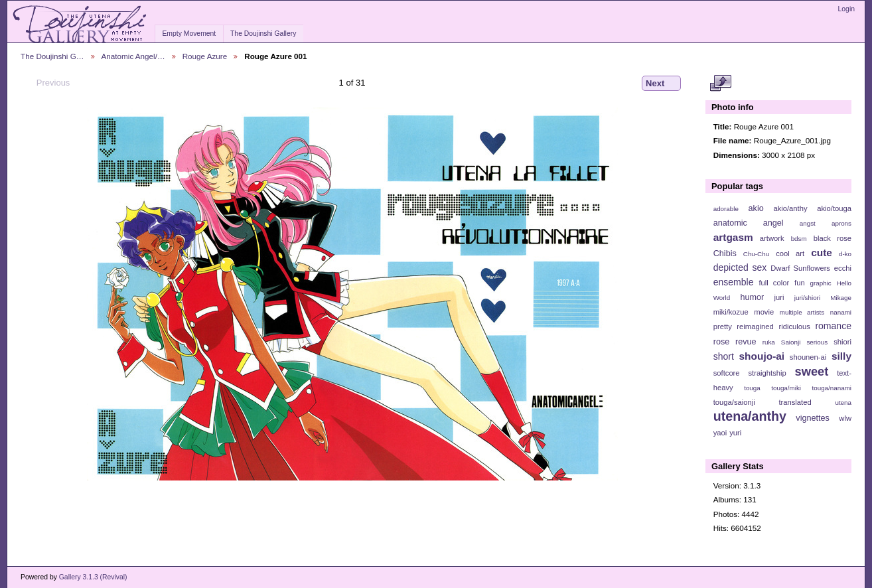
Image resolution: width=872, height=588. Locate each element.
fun (800, 283)
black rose (833, 238)
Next (661, 84)
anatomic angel (749, 223)
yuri (735, 433)
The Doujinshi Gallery (263, 34)
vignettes (813, 418)
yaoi (720, 433)
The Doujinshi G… (52, 56)
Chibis (725, 254)
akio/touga (834, 208)
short (724, 356)
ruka (769, 342)
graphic (821, 283)
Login (846, 9)
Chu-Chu (756, 254)
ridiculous (794, 327)
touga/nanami (832, 388)
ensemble (734, 282)
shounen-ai (808, 357)
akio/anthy (790, 208)
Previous (47, 83)
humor (752, 297)
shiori (842, 342)
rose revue (735, 342)
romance (833, 326)
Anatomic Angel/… (133, 56)
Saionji (791, 342)
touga (752, 388)
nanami (841, 312)
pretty (723, 327)
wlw (845, 418)
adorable (726, 209)
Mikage (841, 298)
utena (843, 403)
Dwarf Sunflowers (800, 268)
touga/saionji (734, 402)
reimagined (755, 327)
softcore (727, 373)
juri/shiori (807, 298)
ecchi (843, 268)
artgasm (733, 237)
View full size (720, 84)
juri (779, 297)
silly (841, 356)
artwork (772, 238)
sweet (812, 371)
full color (774, 283)
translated (795, 402)
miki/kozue (731, 312)
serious (817, 342)
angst (808, 223)
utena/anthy (750, 416)
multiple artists (802, 312)
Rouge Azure (205, 56)
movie (764, 312)
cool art (790, 254)
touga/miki (786, 388)
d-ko (845, 254)
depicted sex (740, 267)
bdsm (799, 239)
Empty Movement (189, 34)
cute (822, 253)
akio (756, 208)
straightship (767, 373)
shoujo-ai (762, 356)
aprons (841, 223)
